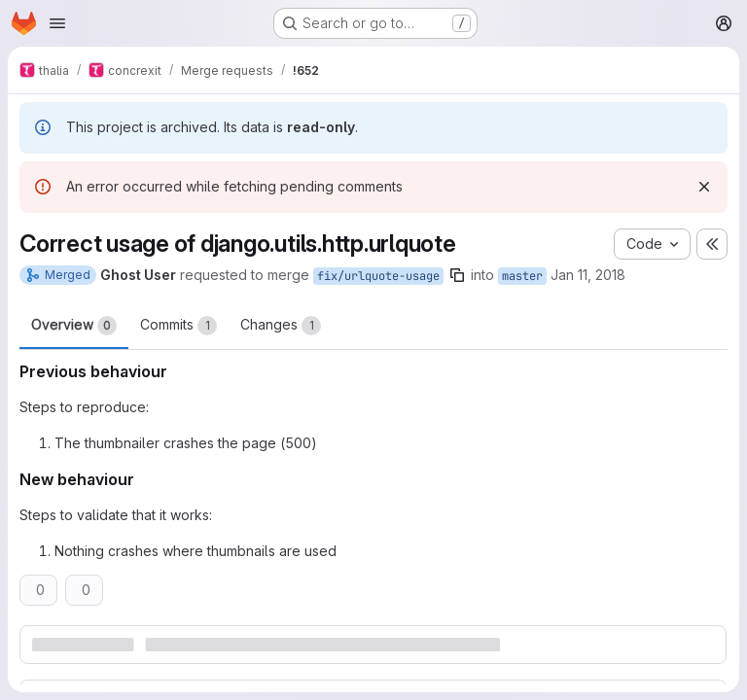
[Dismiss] (704, 187)
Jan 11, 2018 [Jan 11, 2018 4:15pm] (588, 275)
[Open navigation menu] (57, 23)
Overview (74, 326)
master (522, 276)
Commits (178, 326)
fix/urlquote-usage (378, 276)
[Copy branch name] (457, 275)
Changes (281, 326)
